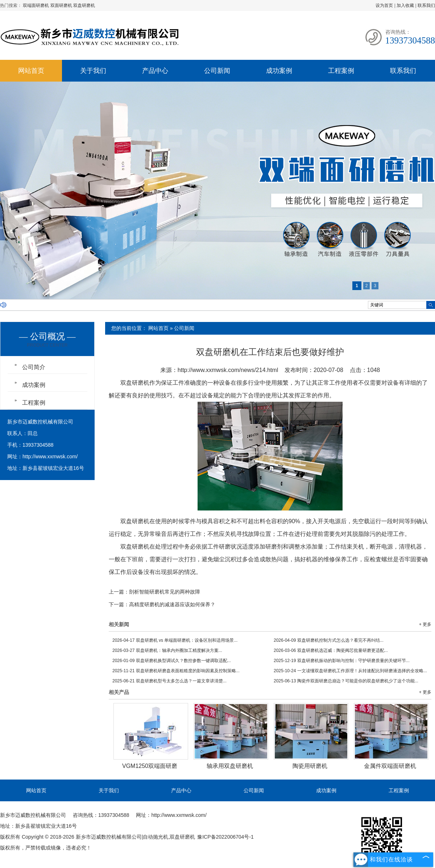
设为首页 (384, 5)
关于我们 (93, 71)
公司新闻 (217, 71)
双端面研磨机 (36, 5)
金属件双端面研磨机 (390, 766)
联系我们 (426, 5)
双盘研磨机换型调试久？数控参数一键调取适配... (172, 661)
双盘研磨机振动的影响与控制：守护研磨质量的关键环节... (342, 661)
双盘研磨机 (84, 5)
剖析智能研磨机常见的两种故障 (165, 592)
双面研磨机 (62, 5)
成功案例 (279, 71)
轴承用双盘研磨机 (230, 766)
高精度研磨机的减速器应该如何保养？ (172, 604)
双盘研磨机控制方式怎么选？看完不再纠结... (329, 640)
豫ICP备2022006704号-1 (225, 837)
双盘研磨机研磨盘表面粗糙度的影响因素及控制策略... (176, 671)
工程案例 (341, 71)
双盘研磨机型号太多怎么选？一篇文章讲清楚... (169, 681)
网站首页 (31, 71)
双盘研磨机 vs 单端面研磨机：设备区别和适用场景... (175, 640)
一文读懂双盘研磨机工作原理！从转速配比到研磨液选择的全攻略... (350, 671)
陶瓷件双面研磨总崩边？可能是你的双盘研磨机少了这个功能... (346, 681)
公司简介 (34, 367)
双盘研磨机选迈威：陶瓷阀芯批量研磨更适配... (331, 650)
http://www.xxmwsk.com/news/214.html (228, 370)
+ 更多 (425, 624)
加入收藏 (405, 5)
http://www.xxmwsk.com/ (50, 456)
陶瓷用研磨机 (310, 766)
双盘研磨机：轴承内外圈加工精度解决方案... (167, 650)
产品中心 (155, 71)
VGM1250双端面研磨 (150, 766)
